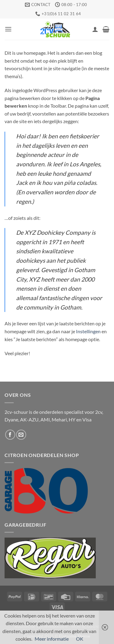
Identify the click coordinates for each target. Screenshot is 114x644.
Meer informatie (52, 639)
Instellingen (88, 331)
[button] (8, 29)
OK (80, 639)
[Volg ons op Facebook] (10, 435)
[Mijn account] (95, 29)
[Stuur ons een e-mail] (21, 435)
